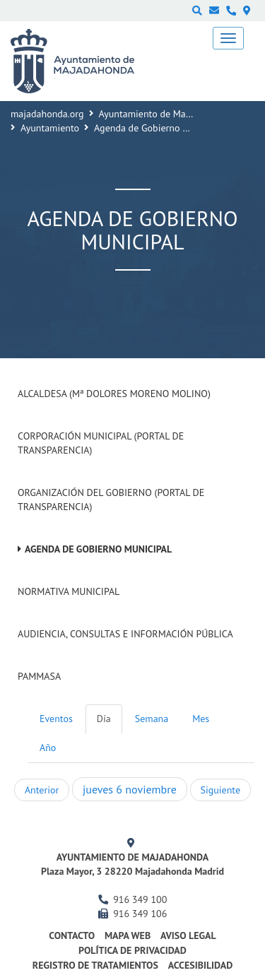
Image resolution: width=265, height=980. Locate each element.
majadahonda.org (47, 114)
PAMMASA (39, 676)
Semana (152, 719)
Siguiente (220, 790)
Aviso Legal (188, 935)
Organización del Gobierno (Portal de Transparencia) (111, 500)
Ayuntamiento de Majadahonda (165, 114)
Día (104, 719)
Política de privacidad (132, 950)
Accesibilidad (201, 965)
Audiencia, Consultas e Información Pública (125, 634)
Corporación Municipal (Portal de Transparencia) (101, 443)
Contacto (72, 935)
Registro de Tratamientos (95, 965)
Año (48, 748)
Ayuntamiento (50, 128)
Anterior (42, 790)
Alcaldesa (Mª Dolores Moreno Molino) (114, 394)
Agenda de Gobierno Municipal (98, 549)
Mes (201, 719)
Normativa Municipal (69, 591)
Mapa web (128, 935)
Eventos (56, 719)
